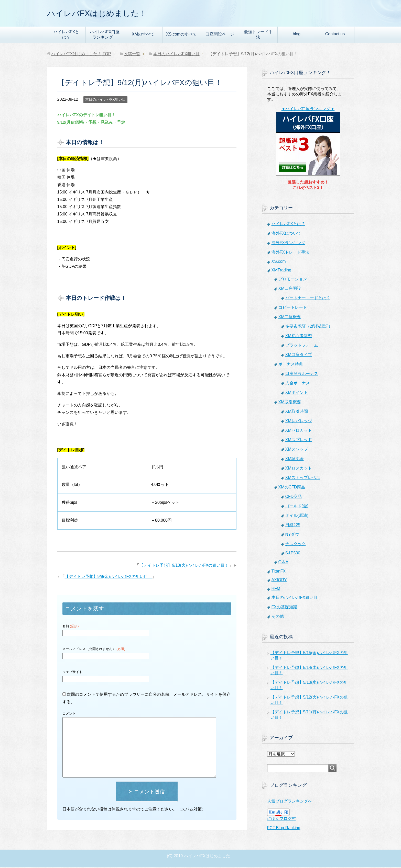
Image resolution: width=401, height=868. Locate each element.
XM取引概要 (290, 403)
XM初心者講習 (299, 337)
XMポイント (297, 394)
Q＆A (283, 563)
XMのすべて (143, 35)
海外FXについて (286, 235)
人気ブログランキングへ (290, 802)
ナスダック (296, 545)
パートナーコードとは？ (308, 299)
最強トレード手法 (258, 36)
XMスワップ (297, 450)
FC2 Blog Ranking (284, 829)
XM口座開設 (290, 290)
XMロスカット (299, 469)
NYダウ (292, 536)
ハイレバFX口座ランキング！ (105, 36)
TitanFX (279, 572)
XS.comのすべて (181, 35)
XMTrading (281, 271)
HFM (276, 590)
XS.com (279, 263)
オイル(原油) (297, 517)
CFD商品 (294, 498)
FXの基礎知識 (284, 608)
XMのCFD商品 (292, 488)
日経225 (293, 526)
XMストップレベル (303, 479)
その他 (278, 618)
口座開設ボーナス (302, 375)
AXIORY (279, 581)
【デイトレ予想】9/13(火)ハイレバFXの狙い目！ (184, 567)
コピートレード (293, 309)
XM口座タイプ (299, 356)
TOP (81, 55)
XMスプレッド (299, 441)
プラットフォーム (302, 346)
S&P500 (293, 554)
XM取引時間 (297, 413)
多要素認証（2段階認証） (309, 328)
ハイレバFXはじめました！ (105, 14)
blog (297, 35)
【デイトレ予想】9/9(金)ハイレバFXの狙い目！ (108, 578)
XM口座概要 (290, 318)
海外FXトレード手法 (290, 253)
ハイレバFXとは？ (66, 36)
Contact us (335, 35)
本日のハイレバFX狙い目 (105, 101)
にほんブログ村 (281, 820)
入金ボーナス (298, 384)
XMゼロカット (299, 432)
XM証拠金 (295, 460)
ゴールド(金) (297, 507)
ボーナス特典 (291, 365)
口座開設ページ (220, 35)
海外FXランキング (288, 244)
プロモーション (293, 280)
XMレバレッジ (299, 422)
